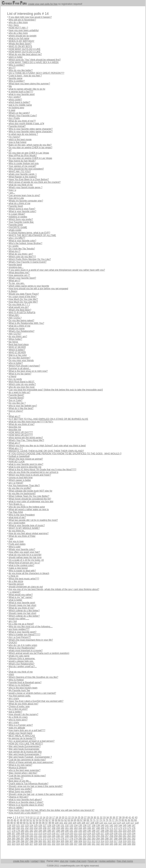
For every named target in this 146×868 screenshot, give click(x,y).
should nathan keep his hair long (25, 557)
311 (89, 841)
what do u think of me (19, 203)
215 (49, 833)
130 (58, 825)
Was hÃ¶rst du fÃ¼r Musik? (23, 156)
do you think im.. (17, 531)
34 (108, 817)
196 (94, 831)
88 (18, 823)
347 (120, 844)
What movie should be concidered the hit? (30, 499)
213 (40, 833)
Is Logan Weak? (17, 214)
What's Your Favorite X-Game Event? (27, 262)
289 (120, 839)
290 (125, 839)
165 (85, 828)
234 (133, 833)
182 (31, 831)
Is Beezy (13, 291)
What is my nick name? (20, 765)
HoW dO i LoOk (17, 462)
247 (62, 836)
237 (18, 836)
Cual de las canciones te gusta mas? (27, 760)
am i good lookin (17, 523)
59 (56, 820)
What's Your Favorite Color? (23, 116)
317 (116, 841)
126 (40, 825)
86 (12, 823)
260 (120, 836)
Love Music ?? (16, 778)
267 (22, 839)
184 (40, 831)
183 (36, 831)
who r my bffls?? (17, 238)
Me (10, 86)
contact (35, 861)
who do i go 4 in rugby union (23, 645)
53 (37, 820)
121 (18, 825)
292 (133, 839)
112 (110, 823)
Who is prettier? (17, 65)
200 (111, 831)
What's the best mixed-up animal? (26, 459)
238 (22, 836)
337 (76, 844)
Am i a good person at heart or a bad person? (32, 741)
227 (102, 833)
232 (125, 833)
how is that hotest (17, 142)
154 (36, 828)
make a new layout (18, 568)
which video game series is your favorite (29, 286)
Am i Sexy (14, 25)
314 (102, 841)
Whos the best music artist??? (24, 579)
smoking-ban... (16, 267)
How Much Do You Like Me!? (23, 299)
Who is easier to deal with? (22, 571)
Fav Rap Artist (16, 512)
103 (70, 823)
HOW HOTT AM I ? (18, 28)
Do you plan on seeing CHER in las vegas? (30, 148)
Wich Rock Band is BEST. (22, 382)
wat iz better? (15, 712)
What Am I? (14, 251)
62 (65, 820)
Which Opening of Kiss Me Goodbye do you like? (33, 677)
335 (67, 844)
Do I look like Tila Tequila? (22, 249)
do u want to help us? (19, 392)
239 (27, 836)
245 (54, 836)
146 (129, 825)
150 (18, 828)
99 (53, 823)
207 (13, 833)
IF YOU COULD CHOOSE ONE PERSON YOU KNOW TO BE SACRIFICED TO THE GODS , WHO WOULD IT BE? (68, 454)
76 (110, 820)
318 (120, 841)
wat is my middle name (20, 105)
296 (22, 841)
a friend (12, 376)
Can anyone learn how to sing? (24, 195)
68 (85, 820)
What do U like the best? (21, 408)
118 (137, 823)
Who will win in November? (22, 20)
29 (92, 817)
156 (45, 828)
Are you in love (16, 541)
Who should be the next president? (26, 169)
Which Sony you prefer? (21, 219)
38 (120, 817)
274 (54, 839)
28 (88, 817)
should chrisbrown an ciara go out (26, 587)
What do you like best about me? (25, 54)
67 (81, 820)
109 (97, 823)
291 (129, 839)
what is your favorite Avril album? (25, 800)
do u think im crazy (18, 717)
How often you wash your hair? (24, 552)
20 (63, 817)
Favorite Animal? (17, 126)
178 (13, 831)
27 (85, 817)
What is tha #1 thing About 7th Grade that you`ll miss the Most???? (42, 470)
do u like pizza (16, 581)
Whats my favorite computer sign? (26, 201)
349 (129, 844)
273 (49, 839)
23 (73, 817)
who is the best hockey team (23, 688)
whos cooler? (15, 100)
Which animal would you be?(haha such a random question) (39, 653)
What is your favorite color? (22, 211)
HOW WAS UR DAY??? (21, 432)
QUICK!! (13, 643)
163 (76, 828)
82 (129, 820)
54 (40, 820)
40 (127, 817)
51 (31, 820)
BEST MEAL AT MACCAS (22, 736)
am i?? (12, 68)
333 (58, 844)
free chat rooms (125, 861)
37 (117, 817)
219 (67, 833)
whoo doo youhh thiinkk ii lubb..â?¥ (26, 124)
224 (89, 833)
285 (102, 839)
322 (9, 844)
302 (49, 841)
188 (58, 831)
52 (34, 820)
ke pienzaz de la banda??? (22, 738)
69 (88, 820)
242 (40, 836)
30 (95, 817)
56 (46, 820)
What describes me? (19, 273)
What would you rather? (21, 595)
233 (129, 833)
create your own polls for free (43, 4)
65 (75, 820)
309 (80, 841)
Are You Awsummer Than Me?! (24, 486)
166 (89, 828)
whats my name (17, 328)
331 (49, 844)
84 (135, 820)
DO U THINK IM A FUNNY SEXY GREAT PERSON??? (36, 73)
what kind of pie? (17, 517)
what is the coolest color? (21, 565)
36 (114, 817)
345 (111, 844)
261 (125, 836)
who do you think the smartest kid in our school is (33, 472)
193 (80, 831)
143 (116, 825)
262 (129, 836)
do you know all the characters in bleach (29, 573)
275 (58, 839)
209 (22, 833)
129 (54, 825)
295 (18, 841)
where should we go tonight (22, 36)
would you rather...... (19, 619)
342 (98, 844)
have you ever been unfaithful (23, 30)
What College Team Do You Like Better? (29, 496)
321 (133, 841)
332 (54, 844)
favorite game (15, 78)
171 (111, 828)
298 (31, 841)
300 (40, 841)
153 (31, 828)
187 (54, 831)
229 (111, 833)
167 (94, 828)
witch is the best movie (20, 140)
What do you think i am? (21, 254)
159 (58, 828)
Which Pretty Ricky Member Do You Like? (30, 259)
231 (120, 833)
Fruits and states (17, 544)
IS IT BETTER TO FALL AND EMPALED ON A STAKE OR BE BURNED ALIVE (48, 419)
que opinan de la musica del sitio (25, 752)
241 (36, 836)
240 (31, 836)
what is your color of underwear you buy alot (31, 501)
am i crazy (14, 698)
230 (116, 833)
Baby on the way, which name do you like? (30, 145)
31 (98, 817)
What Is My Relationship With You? (26, 323)
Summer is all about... (20, 368)
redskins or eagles (18, 217)
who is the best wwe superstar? (24, 770)
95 (40, 823)
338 (80, 844)
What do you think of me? (21, 424)
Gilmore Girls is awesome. (22, 659)
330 (45, 844)
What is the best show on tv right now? (28, 371)
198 (102, 831)
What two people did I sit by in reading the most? (33, 520)
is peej (12, 110)
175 (129, 828)
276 (62, 839)
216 (54, 833)
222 (80, 833)
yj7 (10, 150)
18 (57, 817)
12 (38, 817)
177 (9, 831)
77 (113, 820)
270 (36, 839)
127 (45, 825)
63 (69, 820)
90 (24, 823)
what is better (15, 600)
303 (54, 841)
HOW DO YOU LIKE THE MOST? (26, 744)
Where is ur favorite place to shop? (26, 805)
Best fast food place (19, 344)
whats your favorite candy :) (23, 174)
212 (36, 833)
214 (45, 833)
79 (119, 820)
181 (27, 831)
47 (18, 820)
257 (107, 836)
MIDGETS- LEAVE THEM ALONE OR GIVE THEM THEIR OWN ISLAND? (46, 451)
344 (107, 844)
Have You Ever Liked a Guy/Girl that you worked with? (36, 701)
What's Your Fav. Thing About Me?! (26, 440)
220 (71, 833)
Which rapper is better (20, 480)
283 (94, 839)
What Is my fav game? (20, 374)
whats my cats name (19, 656)
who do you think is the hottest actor (27, 507)
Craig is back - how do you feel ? (25, 76)
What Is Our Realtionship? (22, 648)
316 (111, 841)
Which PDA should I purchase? (24, 366)
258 (111, 836)
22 (69, 817)
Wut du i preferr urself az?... (23, 666)
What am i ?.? (16, 448)
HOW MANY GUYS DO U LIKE (24, 49)
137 (89, 825)
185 (45, 831)
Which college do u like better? (24, 611)
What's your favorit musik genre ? (25, 187)
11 (35, 817)
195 (89, 831)
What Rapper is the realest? (23, 177)
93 (34, 823)
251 (80, 836)
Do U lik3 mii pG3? (18, 709)
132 (67, 825)
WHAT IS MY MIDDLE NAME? (24, 528)
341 (94, 844)
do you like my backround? (22, 494)
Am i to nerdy (15, 379)
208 (18, 833)
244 (49, 836)
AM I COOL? (15, 318)
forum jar (93, 861)
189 (62, 831)
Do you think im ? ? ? (19, 305)
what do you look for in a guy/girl (25, 555)
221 (76, 833)
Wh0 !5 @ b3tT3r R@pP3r (22, 313)
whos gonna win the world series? (26, 438)
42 (133, 817)
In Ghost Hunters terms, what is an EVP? (29, 233)
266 (18, 839)
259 (116, 836)
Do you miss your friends (21, 360)
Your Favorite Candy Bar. (21, 222)
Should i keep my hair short (22, 605)
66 (78, 820)
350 (133, 844)
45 (12, 820)
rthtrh (11, 674)
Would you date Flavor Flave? (24, 294)
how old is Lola (16, 198)
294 (13, 841)
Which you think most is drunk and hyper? (30, 475)
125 (36, 825)
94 (37, 823)
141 (107, 825)
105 (79, 823)
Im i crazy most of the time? (23, 297)
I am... (12, 193)
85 (8, 823)
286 (107, 839)
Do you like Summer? (19, 358)
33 (104, 817)
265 (13, 839)
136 (85, 825)
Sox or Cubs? (15, 400)
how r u (12, 190)
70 (91, 820)
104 (75, 823)
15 (47, 817)
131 (62, 825)
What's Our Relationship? (21, 331)
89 (21, 823)
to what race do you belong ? (23, 134)
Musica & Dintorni (17, 768)
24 (76, 817)
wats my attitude (17, 728)
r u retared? (14, 592)
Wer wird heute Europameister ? (25, 754)
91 (27, 823)
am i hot (13, 621)
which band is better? (19, 102)
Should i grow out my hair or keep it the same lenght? (36, 786)
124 (31, 825)
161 (67, 828)
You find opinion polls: (20, 696)
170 (107, 828)
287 (111, 839)
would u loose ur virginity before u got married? (32, 693)
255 (98, 836)
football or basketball (19, 456)
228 (107, 833)
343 (102, 844)
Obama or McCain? (18, 797)
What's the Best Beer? (20, 310)
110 (101, 823)
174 (125, 828)
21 (66, 817)
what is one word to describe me (25, 467)
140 (102, 825)
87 (15, 823)
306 (67, 841)
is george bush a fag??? (21, 92)
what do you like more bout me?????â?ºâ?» (31, 422)
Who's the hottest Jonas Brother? (25, 243)
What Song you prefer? (20, 789)
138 (94, 825)
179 (18, 831)
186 (49, 831)
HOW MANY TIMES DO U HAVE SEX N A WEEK (34, 62)
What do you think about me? (23, 704)
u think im (13, 576)
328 (36, 844)
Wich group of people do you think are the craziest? (35, 182)
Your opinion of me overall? (22, 166)
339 (85, 844)
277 (67, 839)
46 (15, 820)
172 (116, 828)
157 (49, 828)
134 (76, 825)
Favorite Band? (16, 395)
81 (126, 820)
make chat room (78, 861)
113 (114, 823)
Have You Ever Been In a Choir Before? (29, 179)
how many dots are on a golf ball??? (27, 730)
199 (107, 831)
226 (98, 833)
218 (62, 833)
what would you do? (19, 307)
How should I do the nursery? (23, 714)
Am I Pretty (14, 118)
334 (62, 844)
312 (94, 841)
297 (27, 841)
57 (50, 820)
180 (22, 831)
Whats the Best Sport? (20, 44)
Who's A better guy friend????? (24, 635)
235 (9, 836)
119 (9, 825)
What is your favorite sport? (22, 632)
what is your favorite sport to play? (26, 464)
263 (133, 836)
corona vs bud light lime (21, 478)
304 (58, 841)
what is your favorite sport (22, 94)
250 (76, 836)
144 (120, 825)
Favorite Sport (16, 206)
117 (132, 823)
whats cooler (15, 230)
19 (60, 817)
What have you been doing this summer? (29, 84)
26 (82, 817)
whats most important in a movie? (26, 651)
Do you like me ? (17, 403)
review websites (107, 861)
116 (128, 823)
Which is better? (17, 350)
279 (76, 839)
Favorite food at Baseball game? (25, 682)
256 (102, 836)
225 (94, 833)
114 (119, 823)
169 (102, 828)
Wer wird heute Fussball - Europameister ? (30, 757)
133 (71, 825)
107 (88, 823)
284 (98, 839)
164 (80, 828)
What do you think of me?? (22, 121)
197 (98, 831)
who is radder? (16, 808)
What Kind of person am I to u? (24, 563)
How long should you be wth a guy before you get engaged (38, 289)
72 (97, 820)
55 (43, 820)
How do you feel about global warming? (29, 533)
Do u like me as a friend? (21, 624)
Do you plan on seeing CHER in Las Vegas (30, 158)
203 (125, 831)
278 (71, 839)
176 (133, 828)
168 (98, 828)
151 (22, 828)
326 (27, 844)
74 (104, 820)
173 (120, 828)
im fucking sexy (16, 108)
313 (98, 841)
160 (62, 828)
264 (9, 839)
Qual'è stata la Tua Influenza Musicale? (28, 784)
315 (107, 841)
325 (22, 844)
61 (62, 820)
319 (125, 841)
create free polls (21, 861)
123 (27, 825)
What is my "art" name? (20, 597)
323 (13, 844)
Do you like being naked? (21, 321)
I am (11, 539)
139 (98, 825)
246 (58, 836)
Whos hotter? (15, 339)
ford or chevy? (16, 411)
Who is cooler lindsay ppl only (24, 163)
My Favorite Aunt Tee (19, 690)
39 (123, 817)
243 (45, 836)
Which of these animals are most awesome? (31, 762)
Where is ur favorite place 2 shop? (26, 802)
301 (45, 841)
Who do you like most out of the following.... (31, 627)
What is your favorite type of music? (27, 525)
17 (54, 817)
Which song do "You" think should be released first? (35, 60)
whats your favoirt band (20, 733)
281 (85, 839)
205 (133, 831)
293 (9, 841)
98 (50, 823)
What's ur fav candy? (19, 113)
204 (129, 831)
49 (24, 820)
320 (129, 841)
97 (46, 823)
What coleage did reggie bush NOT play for (30, 491)
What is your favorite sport (22, 603)
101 (61, 823)
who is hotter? (16, 363)
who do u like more (18, 22)
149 (13, 828)
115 (123, 823)
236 (13, 836)
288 (116, 839)
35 (111, 817)
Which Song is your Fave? (22, 209)
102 (66, 823)
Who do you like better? (21, 70)
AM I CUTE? (15, 334)
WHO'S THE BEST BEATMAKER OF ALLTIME (32, 235)
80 (123, 820)
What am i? (14, 443)
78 (116, 820)
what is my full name (19, 38)
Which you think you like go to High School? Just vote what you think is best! (47, 446)
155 (40, 828)
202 (120, 831)
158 (54, 828)
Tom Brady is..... (17, 504)
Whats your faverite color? (22, 549)
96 (43, 823)
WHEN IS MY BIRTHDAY (21, 41)
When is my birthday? (19, 685)
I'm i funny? (14, 137)
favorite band (15, 265)
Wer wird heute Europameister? (25, 746)
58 (53, 820)
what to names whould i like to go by (27, 89)
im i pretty (13, 246)
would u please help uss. (21, 661)
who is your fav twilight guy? (23, 406)
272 (45, 839)
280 (80, 839)
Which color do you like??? (22, 257)
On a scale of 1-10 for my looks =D (26, 560)
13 (41, 817)
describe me (15, 427)
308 (76, 841)
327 (31, 844)
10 (31, 817)
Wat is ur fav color (18, 355)
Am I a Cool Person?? (20, 637)
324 (18, 844)
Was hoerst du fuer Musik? (22, 161)
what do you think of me (21, 185)
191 (71, 831)
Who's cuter (15, 547)
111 (106, 823)
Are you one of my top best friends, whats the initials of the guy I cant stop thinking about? (54, 589)
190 (67, 831)
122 (22, 825)
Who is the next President (22, 515)
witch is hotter (15, 57)
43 (136, 817)
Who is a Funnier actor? (21, 725)
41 (130, 817)
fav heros (13, 342)
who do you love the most (21, 387)
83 (132, 820)
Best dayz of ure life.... (20, 781)
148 (9, 828)
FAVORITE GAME (18, 227)
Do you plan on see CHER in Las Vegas (29, 153)
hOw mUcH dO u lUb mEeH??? (25, 813)
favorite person (16, 584)
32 (101, 817)
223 (85, 833)
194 (85, 831)
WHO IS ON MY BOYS (20, 46)
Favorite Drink (16, 225)
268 (27, 839)
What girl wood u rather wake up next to (29, 509)
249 (71, 836)
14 (44, 817)
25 (79, 817)
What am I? (14, 281)
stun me (64, 861)
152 (27, 828)
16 (50, 817)
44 (8, 820)
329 (40, 844)
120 (13, 825)
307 (71, 841)
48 (21, 820)
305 (62, 841)
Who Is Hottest (16, 680)
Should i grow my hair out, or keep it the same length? (36, 794)
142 (111, 825)
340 (89, 844)
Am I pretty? (15, 97)
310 (85, 841)
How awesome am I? (19, 275)
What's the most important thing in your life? (31, 640)
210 (27, 833)
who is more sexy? (18, 720)
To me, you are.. (17, 283)
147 (133, 825)
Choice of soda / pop (19, 706)
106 (83, 823)
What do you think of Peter (22, 536)
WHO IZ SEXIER (17, 347)
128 (49, 825)
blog (42, 861)
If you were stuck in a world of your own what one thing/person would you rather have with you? (57, 270)
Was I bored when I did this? (23, 773)
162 (71, 828)
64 (72, 820)
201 (116, 831)
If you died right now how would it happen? (30, 17)
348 (125, 844)
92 (31, 823)
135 (80, 825)
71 (94, 820)
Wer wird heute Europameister (24, 749)
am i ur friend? (16, 483)
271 (40, 839)
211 (31, 833)
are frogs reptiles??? (19, 629)
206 (9, 833)
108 (92, 823)
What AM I (14, 315)
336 (71, 844)
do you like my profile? (20, 488)
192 (76, 831)
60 (59, 820)
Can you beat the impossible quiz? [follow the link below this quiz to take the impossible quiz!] (56, 390)
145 (125, 825)
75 (107, 820)
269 (31, 839)
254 (94, 836)
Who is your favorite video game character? (31, 129)
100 (57, 823)
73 (100, 820)
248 (67, 836)
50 (27, 820)
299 (36, 841)
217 (58, 833)
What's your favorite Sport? (22, 278)
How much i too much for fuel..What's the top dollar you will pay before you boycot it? (51, 810)
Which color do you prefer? (22, 384)
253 (89, 836)
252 (85, 836)
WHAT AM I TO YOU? (20, 171)
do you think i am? (18, 336)
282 (89, 839)
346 (116, 844)
